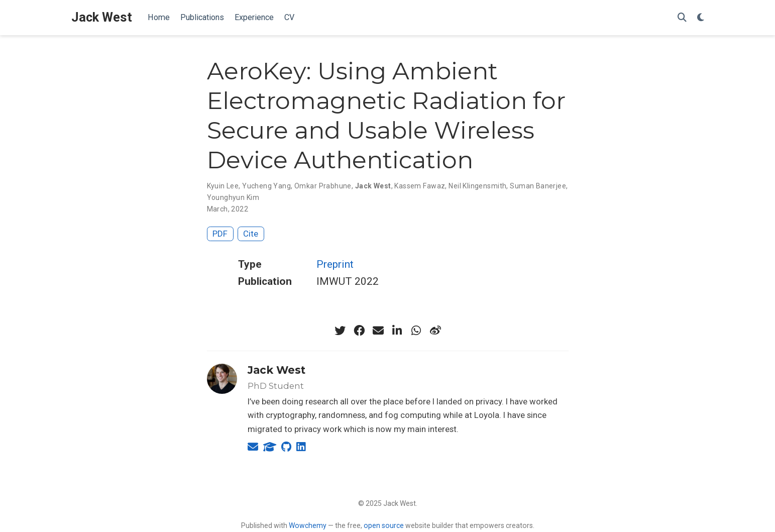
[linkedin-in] (397, 331)
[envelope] (378, 331)
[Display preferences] (701, 18)
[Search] (682, 18)
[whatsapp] (416, 331)
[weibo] (435, 331)
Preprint (335, 264)
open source (384, 525)
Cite (251, 234)
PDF (220, 234)
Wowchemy (308, 525)
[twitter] (340, 331)
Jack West (102, 17)
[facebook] (359, 331)
